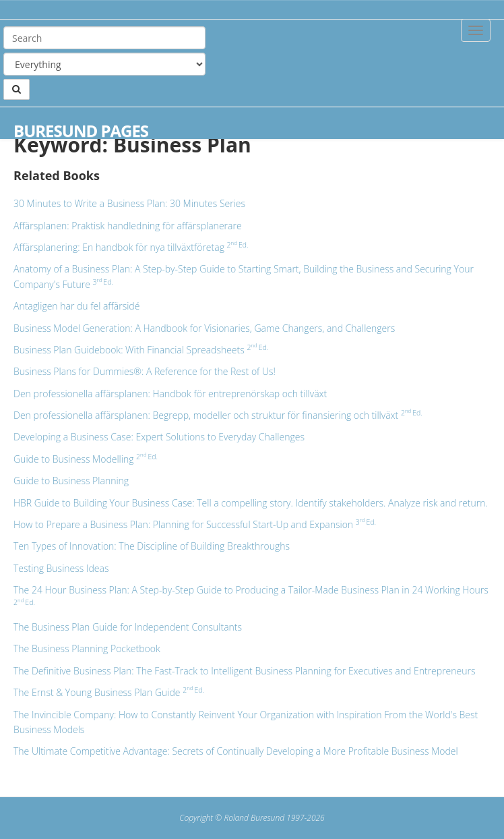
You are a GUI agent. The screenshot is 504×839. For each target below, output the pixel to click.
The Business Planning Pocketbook (87, 648)
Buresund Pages (81, 131)
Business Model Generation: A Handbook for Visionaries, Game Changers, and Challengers (204, 328)
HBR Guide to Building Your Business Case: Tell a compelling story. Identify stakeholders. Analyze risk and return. (251, 503)
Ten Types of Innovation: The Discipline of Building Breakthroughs (152, 546)
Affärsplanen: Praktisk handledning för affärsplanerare (128, 226)
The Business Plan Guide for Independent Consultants (128, 627)
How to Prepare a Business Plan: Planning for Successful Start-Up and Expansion (195, 524)
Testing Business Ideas (61, 568)
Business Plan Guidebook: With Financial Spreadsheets (141, 350)
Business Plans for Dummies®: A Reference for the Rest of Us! (145, 371)
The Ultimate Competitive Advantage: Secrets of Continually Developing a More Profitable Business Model (236, 751)
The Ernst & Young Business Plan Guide (109, 692)
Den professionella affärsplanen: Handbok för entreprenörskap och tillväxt (170, 394)
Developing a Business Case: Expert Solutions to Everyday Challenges (159, 437)
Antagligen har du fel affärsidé (76, 306)
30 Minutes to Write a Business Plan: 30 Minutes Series (129, 203)
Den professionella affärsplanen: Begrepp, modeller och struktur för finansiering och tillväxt (218, 415)
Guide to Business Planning (71, 481)
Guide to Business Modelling (86, 459)
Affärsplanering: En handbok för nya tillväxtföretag (131, 247)
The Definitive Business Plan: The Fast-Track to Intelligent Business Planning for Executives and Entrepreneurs (244, 671)
